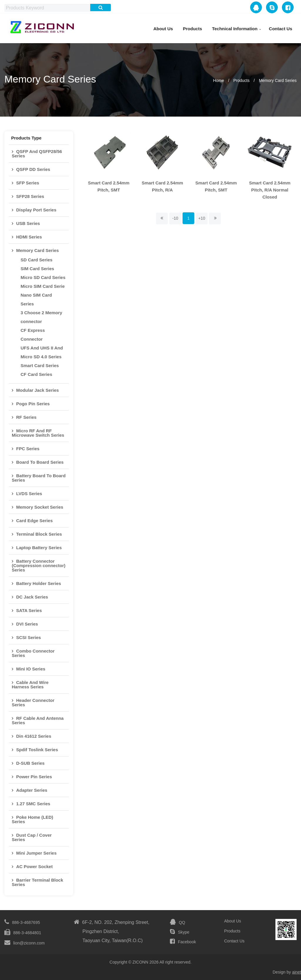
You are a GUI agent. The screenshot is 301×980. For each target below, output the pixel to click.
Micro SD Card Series (43, 277)
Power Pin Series (34, 777)
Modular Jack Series (37, 390)
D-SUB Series (30, 763)
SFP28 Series (30, 196)
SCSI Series (29, 637)
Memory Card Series (278, 80)
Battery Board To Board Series (39, 478)
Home (219, 80)
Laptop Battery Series (39, 548)
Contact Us (281, 29)
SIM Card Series (37, 269)
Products (192, 29)
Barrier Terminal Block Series (37, 882)
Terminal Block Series (39, 534)
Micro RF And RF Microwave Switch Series (38, 433)
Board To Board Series (40, 462)
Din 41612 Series (34, 736)
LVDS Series (29, 494)
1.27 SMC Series (33, 804)
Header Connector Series (33, 702)
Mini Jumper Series (36, 853)
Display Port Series (36, 210)
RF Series (26, 417)
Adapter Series (32, 790)
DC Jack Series (32, 597)
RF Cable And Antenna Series (38, 720)
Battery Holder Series (39, 583)
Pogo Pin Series (33, 404)
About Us (163, 29)
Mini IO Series (31, 669)
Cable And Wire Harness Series (30, 685)
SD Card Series (36, 260)
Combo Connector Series (33, 653)
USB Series (28, 223)
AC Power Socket (34, 866)
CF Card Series (36, 374)
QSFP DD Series (33, 169)
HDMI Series (29, 237)
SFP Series (28, 183)
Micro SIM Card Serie (43, 286)
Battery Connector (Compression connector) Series (39, 565)
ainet (297, 972)
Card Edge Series (34, 521)
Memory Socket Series (40, 507)
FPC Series (28, 449)
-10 (175, 218)
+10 (202, 218)
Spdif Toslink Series (37, 750)
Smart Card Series (40, 365)
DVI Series (27, 624)
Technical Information (235, 29)
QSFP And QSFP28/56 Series (37, 154)
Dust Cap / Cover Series (32, 837)
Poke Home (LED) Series (32, 819)
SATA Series (29, 610)
